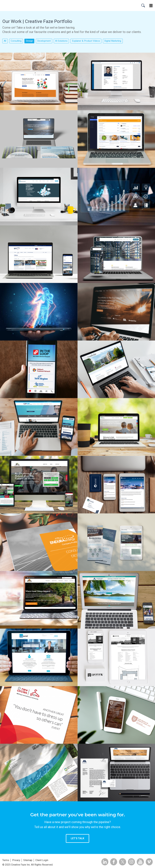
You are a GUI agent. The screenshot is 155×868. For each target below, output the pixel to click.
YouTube (139, 862)
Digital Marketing (122, 41)
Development (48, 41)
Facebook (110, 862)
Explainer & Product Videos (93, 41)
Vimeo (149, 862)
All (5, 41)
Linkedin (101, 862)
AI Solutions (67, 41)
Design (32, 41)
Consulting (17, 41)
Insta (130, 862)
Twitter (120, 862)
